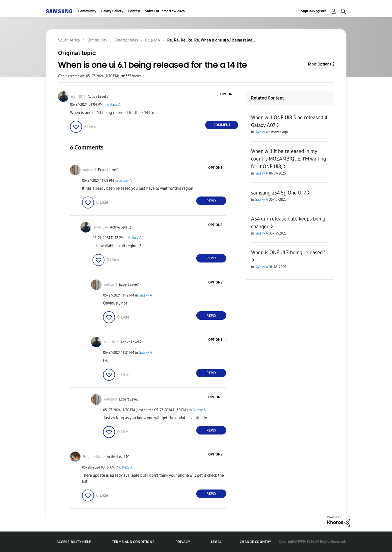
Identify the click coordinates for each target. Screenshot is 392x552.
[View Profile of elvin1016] (78, 97)
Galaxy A (114, 105)
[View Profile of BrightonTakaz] (94, 457)
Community (87, 11)
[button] (230, 94)
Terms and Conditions (133, 542)
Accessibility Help (74, 542)
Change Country (255, 542)
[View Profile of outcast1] (89, 170)
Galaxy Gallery (112, 11)
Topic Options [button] (319, 64)
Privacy (183, 542)
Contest (134, 11)
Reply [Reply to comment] (211, 201)
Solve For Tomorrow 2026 (165, 11)
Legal (216, 542)
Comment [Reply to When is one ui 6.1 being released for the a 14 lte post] (222, 125)
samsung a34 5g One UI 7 (279, 193)
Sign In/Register (314, 11)
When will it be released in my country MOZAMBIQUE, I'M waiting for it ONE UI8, (288, 159)
